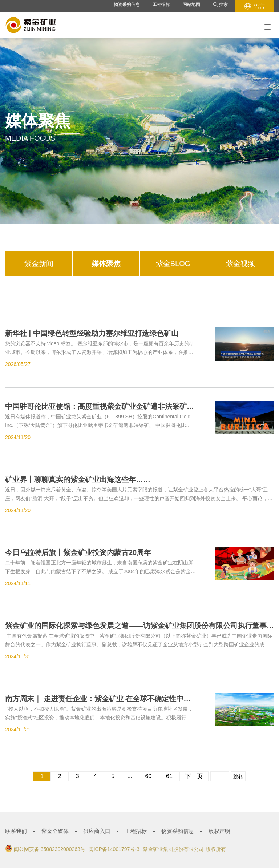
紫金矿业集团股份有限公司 (173, 849)
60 (148, 776)
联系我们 (16, 831)
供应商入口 (97, 831)
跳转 (238, 776)
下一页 (194, 776)
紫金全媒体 (55, 831)
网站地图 (191, 4)
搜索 (220, 5)
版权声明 (219, 831)
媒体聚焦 (106, 264)
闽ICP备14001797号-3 (114, 849)
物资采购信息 (127, 4)
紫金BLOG (173, 264)
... (130, 776)
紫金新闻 (39, 264)
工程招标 (161, 4)
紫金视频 (240, 264)
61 (169, 776)
